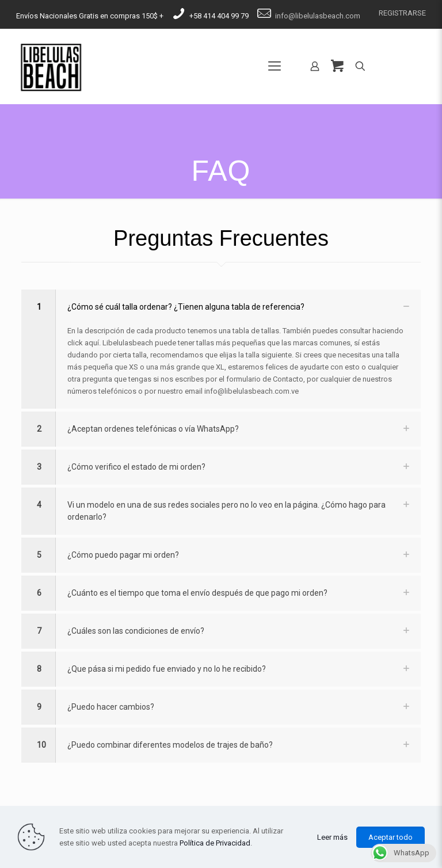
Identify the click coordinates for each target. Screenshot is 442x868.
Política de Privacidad (215, 843)
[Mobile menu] (275, 66)
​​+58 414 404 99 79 (219, 16)
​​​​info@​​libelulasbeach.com (318, 16)
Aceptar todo (390, 837)
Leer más (332, 837)
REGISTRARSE (402, 13)
